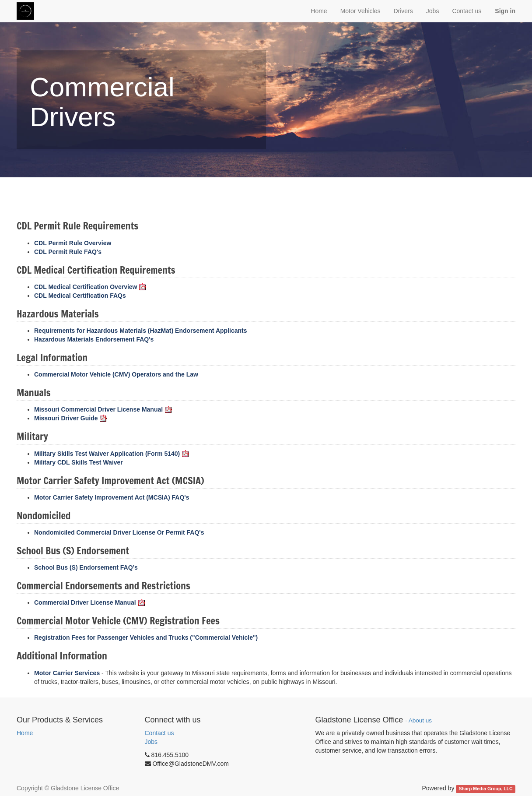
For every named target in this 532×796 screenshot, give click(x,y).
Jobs (151, 742)
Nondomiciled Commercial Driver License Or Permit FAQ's (119, 532)
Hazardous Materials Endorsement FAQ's (94, 339)
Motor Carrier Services (67, 673)
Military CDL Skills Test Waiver (79, 462)
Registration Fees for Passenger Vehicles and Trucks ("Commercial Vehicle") (146, 638)
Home (25, 733)
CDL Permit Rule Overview (73, 243)
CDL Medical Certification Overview (90, 287)
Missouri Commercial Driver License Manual (103, 409)
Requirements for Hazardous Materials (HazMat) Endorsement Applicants (140, 331)
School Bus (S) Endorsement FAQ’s (86, 567)
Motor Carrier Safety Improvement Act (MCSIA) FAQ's (112, 497)
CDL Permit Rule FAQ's (68, 252)
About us (420, 720)
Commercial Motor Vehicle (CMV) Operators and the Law (116, 374)
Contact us (159, 733)
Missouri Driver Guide (70, 418)
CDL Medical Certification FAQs (80, 296)
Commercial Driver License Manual (90, 602)
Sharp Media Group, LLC (486, 789)
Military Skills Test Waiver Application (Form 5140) (112, 454)
